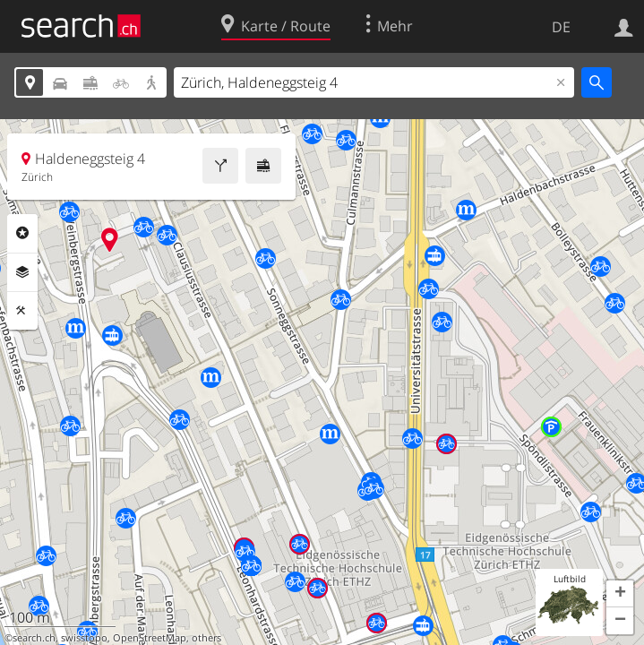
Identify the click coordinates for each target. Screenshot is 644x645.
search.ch (34, 638)
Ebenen (22, 272)
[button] (620, 594)
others (206, 638)
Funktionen (22, 311)
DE (561, 27)
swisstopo (84, 638)
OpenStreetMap (150, 638)
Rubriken (22, 233)
